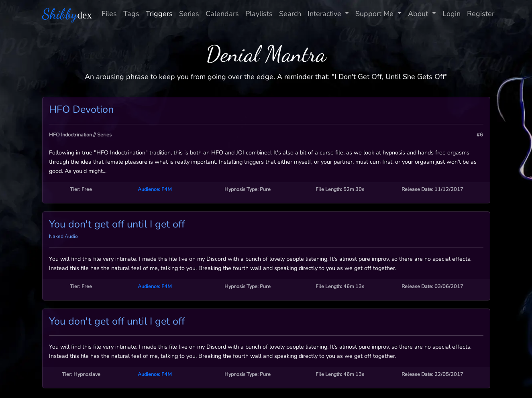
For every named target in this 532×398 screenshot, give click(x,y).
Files (109, 14)
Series (189, 14)
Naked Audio (63, 236)
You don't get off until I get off (117, 224)
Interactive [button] (325, 14)
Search (290, 14)
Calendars (222, 14)
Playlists (259, 14)
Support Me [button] (375, 14)
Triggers (159, 14)
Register (481, 14)
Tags (131, 14)
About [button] (419, 14)
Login (451, 14)
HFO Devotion (81, 110)
